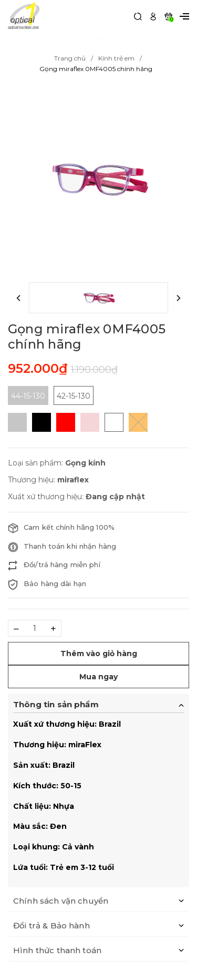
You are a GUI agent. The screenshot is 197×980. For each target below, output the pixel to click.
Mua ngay (98, 677)
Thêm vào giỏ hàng (99, 654)
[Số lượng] (35, 628)
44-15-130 (28, 396)
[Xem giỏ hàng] (168, 16)
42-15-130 (74, 396)
